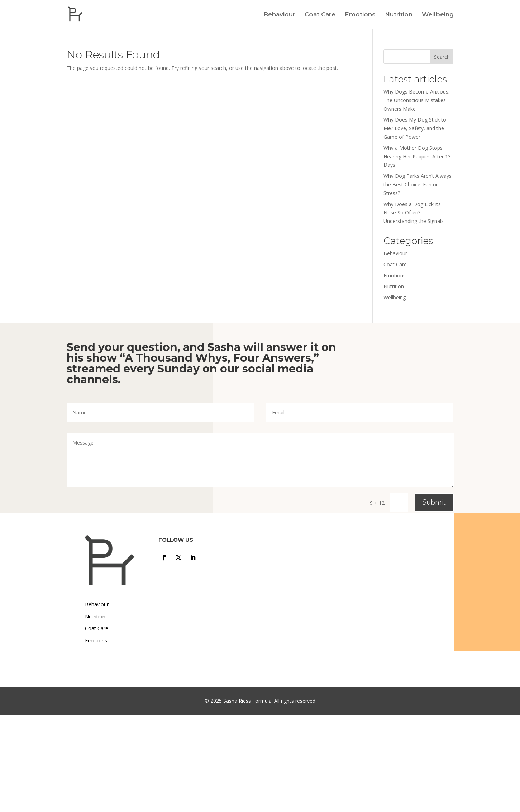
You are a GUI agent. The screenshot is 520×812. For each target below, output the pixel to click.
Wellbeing (438, 15)
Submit (434, 502)
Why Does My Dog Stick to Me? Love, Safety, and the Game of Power (415, 128)
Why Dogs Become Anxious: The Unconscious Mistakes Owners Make (416, 100)
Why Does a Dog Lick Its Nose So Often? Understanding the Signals (414, 213)
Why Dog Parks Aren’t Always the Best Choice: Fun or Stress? (418, 184)
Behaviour (279, 15)
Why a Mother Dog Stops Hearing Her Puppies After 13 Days (417, 156)
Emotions (360, 15)
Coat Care (320, 15)
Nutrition (399, 15)
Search (442, 57)
